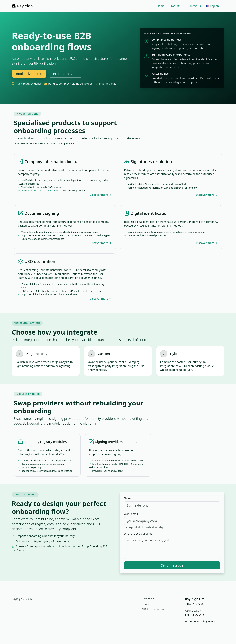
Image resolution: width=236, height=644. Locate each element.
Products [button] (175, 6)
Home (161, 6)
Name (128, 498)
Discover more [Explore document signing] (101, 243)
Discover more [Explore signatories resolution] (207, 195)
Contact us (194, 6)
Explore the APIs (66, 74)
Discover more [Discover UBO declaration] (101, 299)
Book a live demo (29, 74)
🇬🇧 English (213, 6)
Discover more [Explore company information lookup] (101, 195)
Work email (131, 514)
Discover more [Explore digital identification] (207, 243)
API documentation (153, 609)
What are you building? (138, 534)
